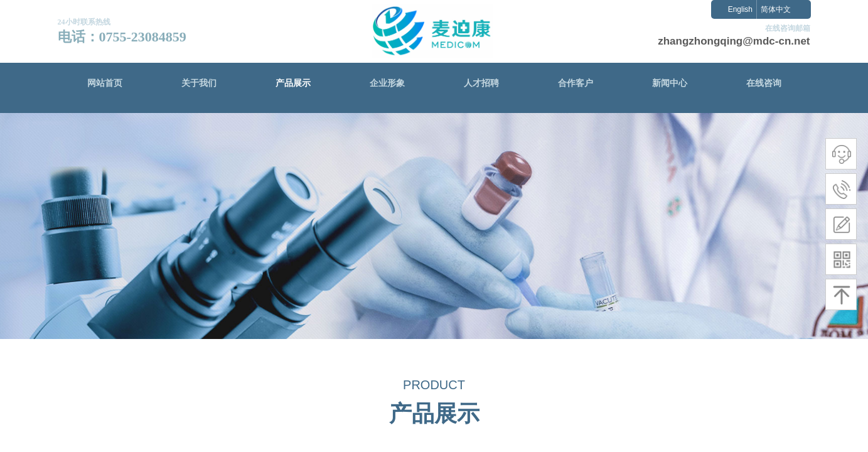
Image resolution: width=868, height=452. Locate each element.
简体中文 (776, 9)
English (740, 9)
